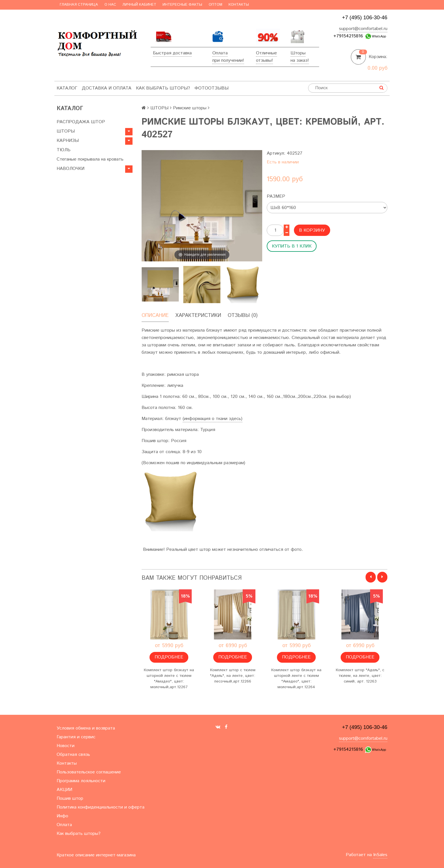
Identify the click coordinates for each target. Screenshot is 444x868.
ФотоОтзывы (212, 88)
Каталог (67, 88)
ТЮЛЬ (64, 150)
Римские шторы (190, 108)
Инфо (62, 816)
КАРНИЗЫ (68, 141)
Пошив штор (70, 798)
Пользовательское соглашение (89, 772)
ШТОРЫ (66, 131)
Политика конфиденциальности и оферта (101, 807)
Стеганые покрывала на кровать (90, 159)
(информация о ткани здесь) (213, 419)
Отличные (266, 53)
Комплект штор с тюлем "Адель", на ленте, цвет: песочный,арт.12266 (233, 676)
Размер (276, 196)
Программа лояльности (81, 781)
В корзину (312, 230)
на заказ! (300, 60)
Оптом (215, 5)
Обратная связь (73, 755)
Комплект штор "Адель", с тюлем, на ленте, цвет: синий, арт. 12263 (360, 676)
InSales (380, 855)
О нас (110, 5)
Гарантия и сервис (76, 737)
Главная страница (79, 5)
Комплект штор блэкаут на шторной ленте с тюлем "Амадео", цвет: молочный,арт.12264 (296, 679)
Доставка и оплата (107, 88)
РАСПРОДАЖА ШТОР (81, 122)
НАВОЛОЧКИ (71, 169)
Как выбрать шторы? (163, 88)
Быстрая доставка (172, 53)
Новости (66, 746)
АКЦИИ (64, 790)
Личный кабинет (139, 5)
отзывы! (264, 60)
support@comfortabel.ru (363, 29)
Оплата (220, 53)
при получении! (228, 60)
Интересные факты (182, 5)
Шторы (298, 53)
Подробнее (169, 657)
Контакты (239, 5)
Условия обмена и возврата (86, 728)
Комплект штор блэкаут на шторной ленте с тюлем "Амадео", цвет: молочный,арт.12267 (169, 679)
